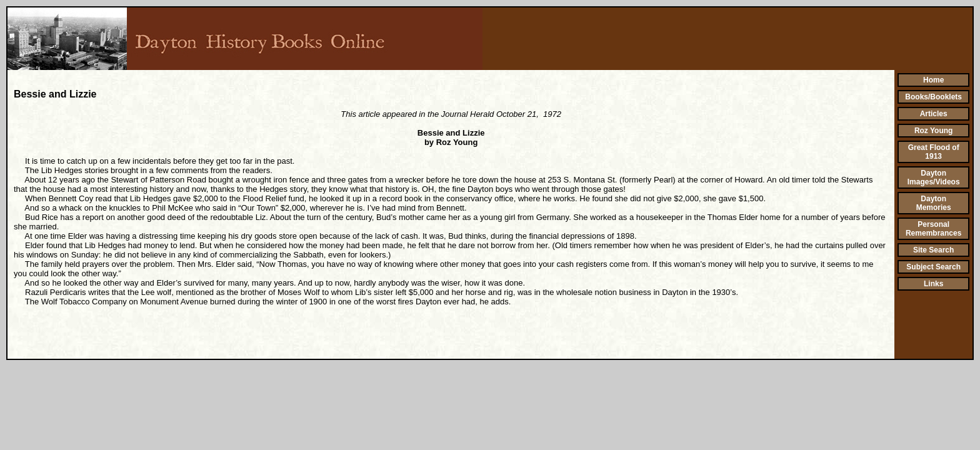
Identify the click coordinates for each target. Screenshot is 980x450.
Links (933, 284)
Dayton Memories (934, 203)
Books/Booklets (933, 97)
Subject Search (933, 267)
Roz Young (934, 131)
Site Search (933, 250)
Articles (934, 114)
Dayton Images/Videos (934, 177)
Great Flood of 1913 (934, 152)
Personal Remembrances (933, 229)
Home (933, 80)
